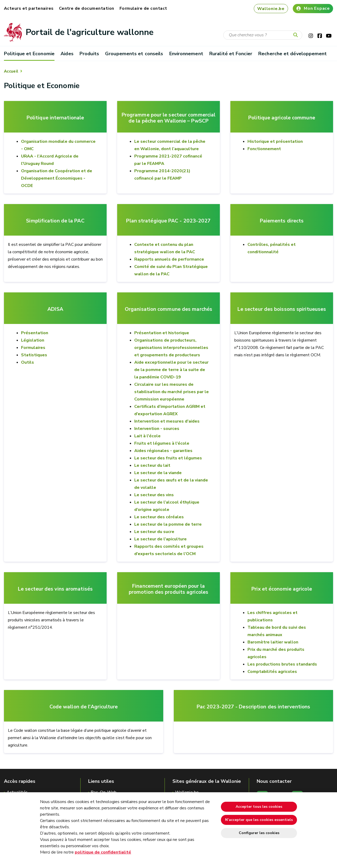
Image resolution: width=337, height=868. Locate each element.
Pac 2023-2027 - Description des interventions (253, 707)
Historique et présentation (275, 141)
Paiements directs (282, 221)
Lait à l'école (147, 436)
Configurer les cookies (259, 833)
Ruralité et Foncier (231, 54)
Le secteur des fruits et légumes (168, 458)
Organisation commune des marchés (168, 309)
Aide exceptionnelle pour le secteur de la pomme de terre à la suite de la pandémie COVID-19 (171, 370)
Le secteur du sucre (154, 532)
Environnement (186, 54)
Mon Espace (313, 8)
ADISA (55, 309)
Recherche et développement (293, 54)
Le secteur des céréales (159, 517)
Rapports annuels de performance (169, 259)
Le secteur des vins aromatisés (55, 589)
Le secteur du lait (152, 465)
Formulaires (33, 348)
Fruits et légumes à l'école (162, 443)
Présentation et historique (162, 333)
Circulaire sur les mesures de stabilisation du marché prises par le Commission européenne (172, 392)
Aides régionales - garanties (163, 451)
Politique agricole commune (282, 118)
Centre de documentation (87, 8)
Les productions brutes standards (282, 664)
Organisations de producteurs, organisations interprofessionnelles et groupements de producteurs (171, 348)
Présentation (35, 333)
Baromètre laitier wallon (273, 642)
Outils (28, 362)
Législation (33, 340)
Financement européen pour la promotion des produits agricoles (168, 589)
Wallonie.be (271, 9)
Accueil (11, 71)
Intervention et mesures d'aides (167, 421)
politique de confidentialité (103, 852)
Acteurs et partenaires (29, 8)
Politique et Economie (29, 54)
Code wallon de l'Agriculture (84, 707)
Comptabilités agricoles (272, 672)
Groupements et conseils (134, 54)
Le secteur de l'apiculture (160, 539)
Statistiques (34, 355)
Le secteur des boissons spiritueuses (282, 309)
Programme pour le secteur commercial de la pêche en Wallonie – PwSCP (168, 118)
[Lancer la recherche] (297, 35)
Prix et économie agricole (282, 589)
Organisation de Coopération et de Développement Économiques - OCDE (57, 178)
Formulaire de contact (143, 8)
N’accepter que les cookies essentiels (259, 820)
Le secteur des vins (154, 495)
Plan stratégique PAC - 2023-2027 (168, 221)
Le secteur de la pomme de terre (168, 524)
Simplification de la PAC (55, 221)
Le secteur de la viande (158, 473)
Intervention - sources (157, 429)
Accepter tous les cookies (259, 807)
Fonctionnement (264, 149)
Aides (67, 54)
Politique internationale (55, 118)
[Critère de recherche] (263, 35)
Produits (89, 54)
